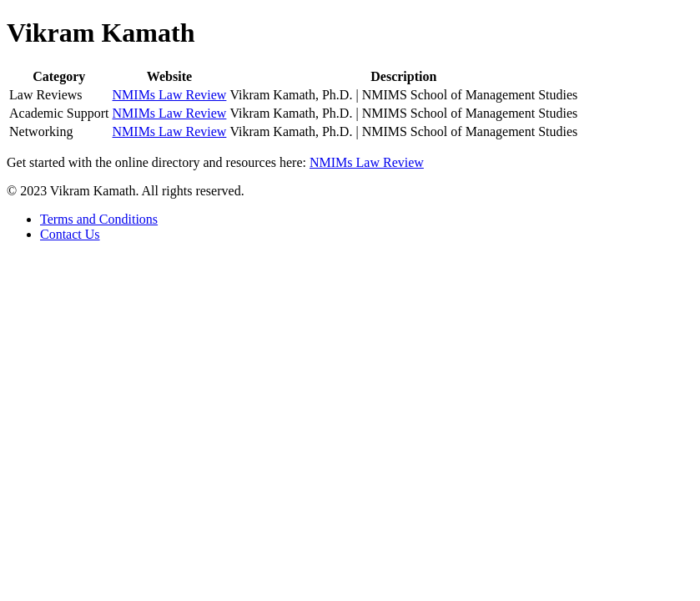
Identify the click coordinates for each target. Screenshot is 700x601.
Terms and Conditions (99, 219)
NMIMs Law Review (170, 95)
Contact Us (70, 234)
